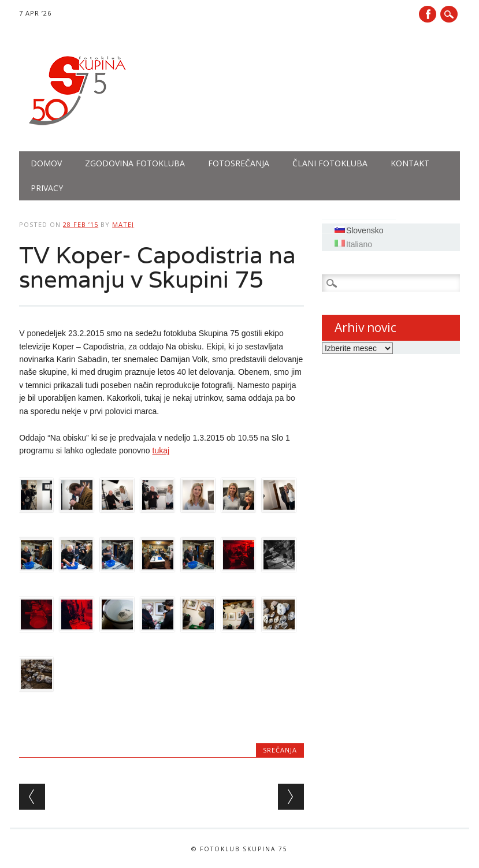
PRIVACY (47, 188)
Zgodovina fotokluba (135, 163)
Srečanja (280, 750)
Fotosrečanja (239, 163)
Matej (123, 224)
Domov (46, 163)
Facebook (428, 14)
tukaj (161, 450)
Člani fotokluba (330, 163)
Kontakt (410, 163)
